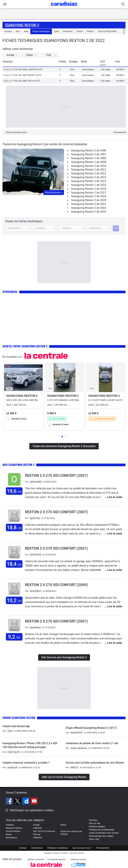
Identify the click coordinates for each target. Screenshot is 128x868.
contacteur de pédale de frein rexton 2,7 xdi (92, 743)
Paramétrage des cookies (101, 836)
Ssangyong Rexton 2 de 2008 (89, 158)
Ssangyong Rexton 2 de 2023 (89, 212)
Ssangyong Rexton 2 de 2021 (89, 204)
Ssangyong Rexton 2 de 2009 (89, 162)
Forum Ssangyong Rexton (19, 718)
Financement (120, 132)
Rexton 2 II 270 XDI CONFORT (56, 476)
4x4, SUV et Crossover (44, 831)
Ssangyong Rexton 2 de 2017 (89, 193)
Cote (56, 31)
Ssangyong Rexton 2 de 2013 (89, 177)
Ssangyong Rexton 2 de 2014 (89, 181)
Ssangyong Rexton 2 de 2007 (89, 154)
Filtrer (32, 55)
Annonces (68, 31)
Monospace (11, 838)
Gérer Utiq (94, 839)
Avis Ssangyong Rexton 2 (18, 465)
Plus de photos (54, 193)
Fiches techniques (41, 31)
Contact (23, 848)
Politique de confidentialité (102, 830)
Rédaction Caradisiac (58, 848)
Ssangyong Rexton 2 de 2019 (89, 196)
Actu (26, 31)
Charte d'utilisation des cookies (104, 833)
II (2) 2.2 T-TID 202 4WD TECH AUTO (22, 81)
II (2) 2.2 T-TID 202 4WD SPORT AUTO (22, 75)
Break (9, 834)
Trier (52, 55)
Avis (18, 31)
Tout (107, 31)
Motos (63, 825)
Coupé (36, 825)
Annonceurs (37, 848)
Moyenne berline (14, 828)
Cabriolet (37, 828)
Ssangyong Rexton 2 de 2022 (89, 208)
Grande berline (13, 831)
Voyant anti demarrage (16, 726)
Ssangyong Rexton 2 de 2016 (89, 189)
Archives (93, 820)
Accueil (8, 31)
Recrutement (103, 848)
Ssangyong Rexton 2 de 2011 (89, 170)
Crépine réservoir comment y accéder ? (26, 763)
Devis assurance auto (16, 132)
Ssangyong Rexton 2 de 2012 (89, 173)
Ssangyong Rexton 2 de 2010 (89, 166)
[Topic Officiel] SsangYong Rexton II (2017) (91, 728)
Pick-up (37, 834)
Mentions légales (97, 826)
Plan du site (95, 823)
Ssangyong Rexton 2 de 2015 (89, 185)
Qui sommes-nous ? (82, 848)
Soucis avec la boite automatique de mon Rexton (95, 763)
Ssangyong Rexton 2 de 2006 (89, 150)
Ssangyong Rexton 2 (22, 25)
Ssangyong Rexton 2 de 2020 (89, 200)
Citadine (10, 825)
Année (13, 55)
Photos (90, 31)
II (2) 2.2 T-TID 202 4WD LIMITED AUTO (23, 69)
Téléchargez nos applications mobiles (31, 810)
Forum (80, 31)
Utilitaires (38, 838)
